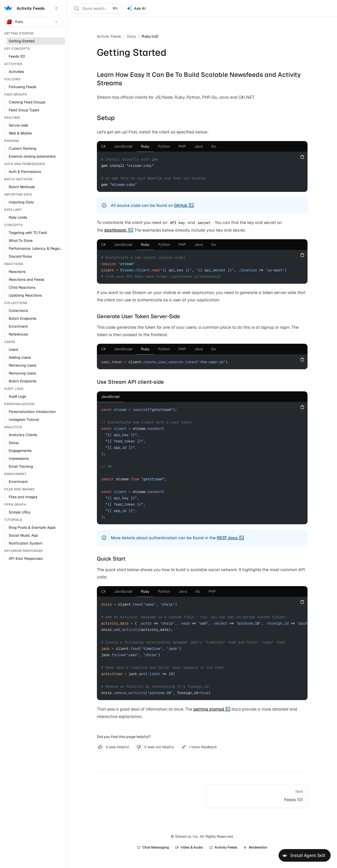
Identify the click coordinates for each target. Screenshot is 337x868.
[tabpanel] (202, 172)
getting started (209, 709)
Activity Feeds (109, 36)
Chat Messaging (153, 847)
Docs (131, 36)
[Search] (97, 8)
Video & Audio (189, 847)
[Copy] (302, 157)
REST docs (227, 538)
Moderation (256, 847)
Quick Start (111, 559)
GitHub (181, 205)
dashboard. (116, 230)
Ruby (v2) (150, 36)
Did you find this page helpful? (124, 737)
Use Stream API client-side (130, 382)
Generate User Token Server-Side (138, 316)
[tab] (103, 146)
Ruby (33, 22)
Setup (106, 118)
